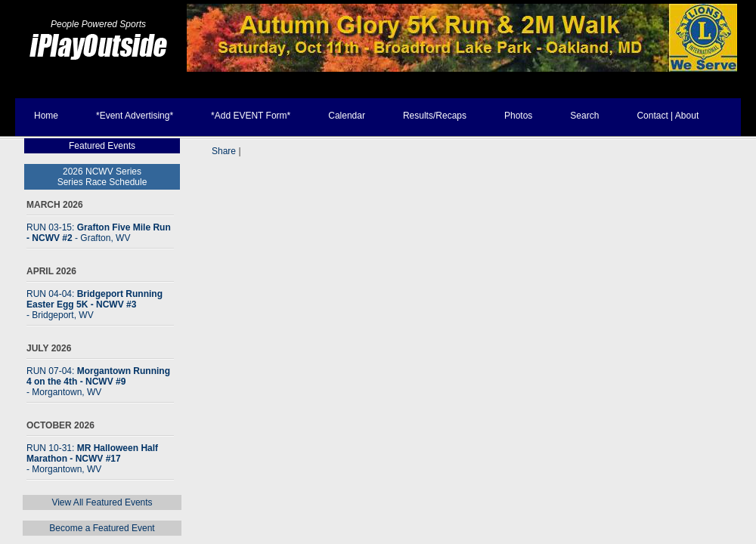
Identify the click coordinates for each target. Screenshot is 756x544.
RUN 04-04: (94, 304)
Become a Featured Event (102, 528)
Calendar (347, 116)
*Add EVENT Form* (251, 116)
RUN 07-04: (98, 382)
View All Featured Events (102, 502)
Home (46, 116)
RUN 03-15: (99, 233)
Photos (518, 116)
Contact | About (668, 116)
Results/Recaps (435, 116)
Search (584, 116)
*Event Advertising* (135, 116)
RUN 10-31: (92, 459)
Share (224, 151)
